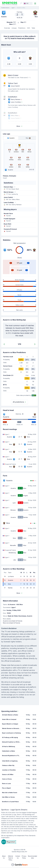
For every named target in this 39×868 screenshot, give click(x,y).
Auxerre (6, 417)
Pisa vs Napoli (6, 788)
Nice (34, 417)
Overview (7, 28)
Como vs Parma (7, 779)
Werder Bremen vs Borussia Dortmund (12, 728)
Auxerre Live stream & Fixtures (13, 621)
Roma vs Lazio (6, 784)
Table (33, 28)
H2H (28, 28)
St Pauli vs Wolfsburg (9, 746)
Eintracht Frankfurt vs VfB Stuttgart (12, 742)
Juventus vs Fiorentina (9, 770)
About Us (4, 857)
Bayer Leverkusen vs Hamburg (11, 733)
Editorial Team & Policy (11, 858)
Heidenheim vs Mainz (9, 751)
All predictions (19, 402)
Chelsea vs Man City (8, 765)
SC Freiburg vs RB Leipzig (10, 737)
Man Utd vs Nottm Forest (10, 793)
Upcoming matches (10, 711)
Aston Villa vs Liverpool (9, 719)
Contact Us (18, 857)
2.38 (9, 64)
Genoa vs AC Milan (8, 774)
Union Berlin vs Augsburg (10, 761)
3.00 (30, 64)
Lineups (14, 28)
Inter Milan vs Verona (8, 797)
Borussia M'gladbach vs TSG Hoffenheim (12, 756)
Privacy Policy (24, 857)
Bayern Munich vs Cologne (10, 724)
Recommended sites (32, 857)
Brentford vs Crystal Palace (10, 802)
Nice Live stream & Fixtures (11, 623)
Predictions (22, 28)
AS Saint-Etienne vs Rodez (10, 715)
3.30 (19, 64)
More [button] (20, 126)
